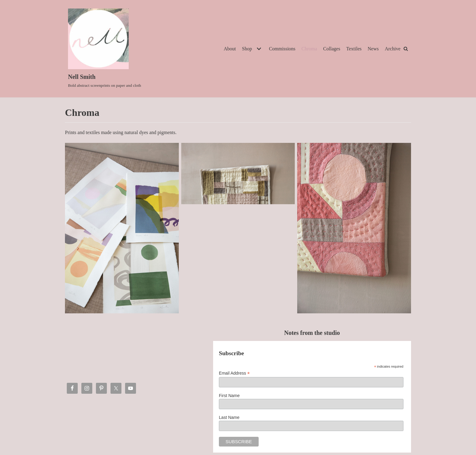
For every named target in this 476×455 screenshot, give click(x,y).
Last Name (229, 417)
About (230, 49)
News (373, 49)
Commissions (282, 49)
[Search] (406, 49)
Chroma (309, 49)
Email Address (234, 373)
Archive (393, 49)
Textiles (354, 49)
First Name (229, 396)
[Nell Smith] (105, 49)
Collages (332, 49)
